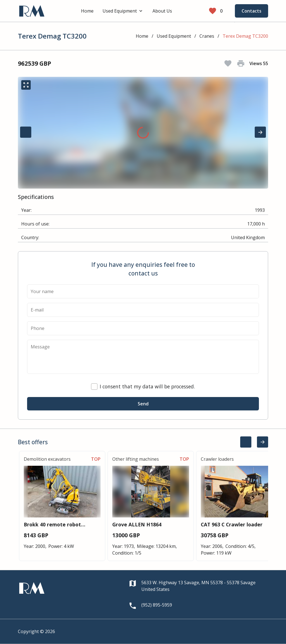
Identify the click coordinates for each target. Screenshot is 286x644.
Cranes (207, 36)
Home (87, 11)
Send (143, 404)
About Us (162, 11)
